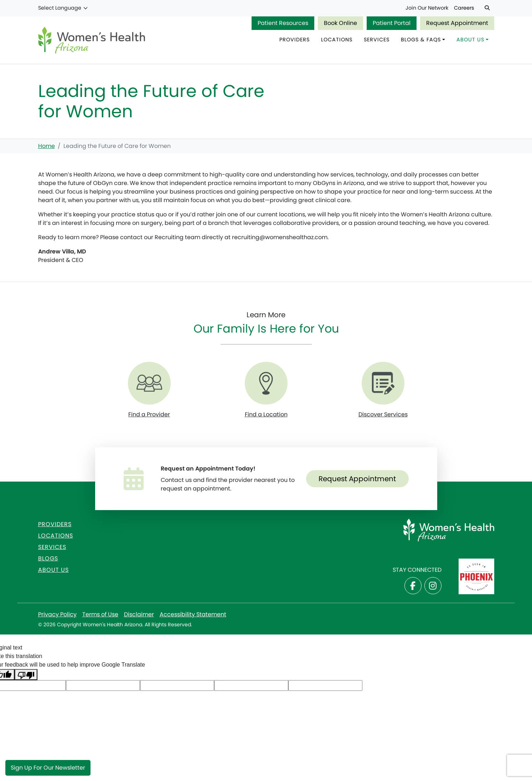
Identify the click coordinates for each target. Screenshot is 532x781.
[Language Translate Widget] (63, 8)
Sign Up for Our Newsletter (48, 768)
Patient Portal (392, 23)
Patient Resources (283, 23)
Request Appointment (457, 23)
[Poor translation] (26, 675)
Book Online (340, 23)
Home (47, 146)
